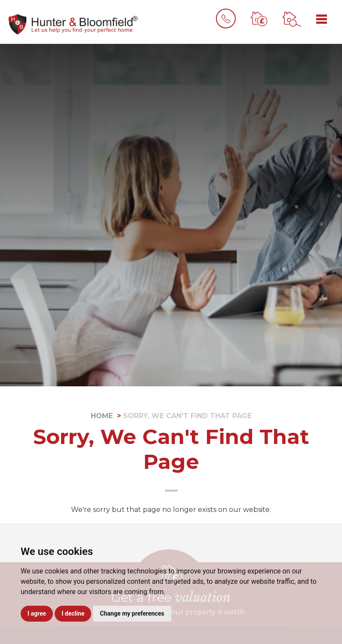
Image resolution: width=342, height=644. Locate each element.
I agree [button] (37, 613)
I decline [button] (73, 613)
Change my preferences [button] (132, 613)
